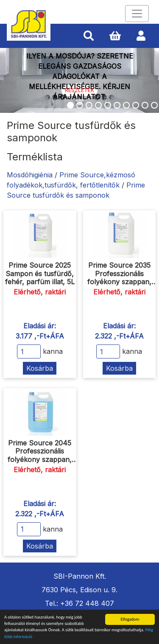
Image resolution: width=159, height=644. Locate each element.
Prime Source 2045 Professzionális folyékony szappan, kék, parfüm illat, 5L (40, 455)
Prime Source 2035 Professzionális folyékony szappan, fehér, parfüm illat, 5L (119, 277)
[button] (89, 36)
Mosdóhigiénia (30, 175)
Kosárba (40, 368)
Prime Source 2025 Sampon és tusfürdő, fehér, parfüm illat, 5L (40, 273)
